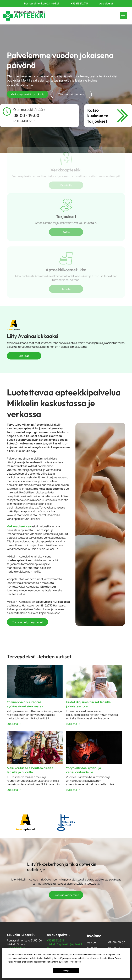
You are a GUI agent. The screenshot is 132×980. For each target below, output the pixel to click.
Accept (66, 971)
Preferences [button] (75, 962)
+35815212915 (55, 940)
